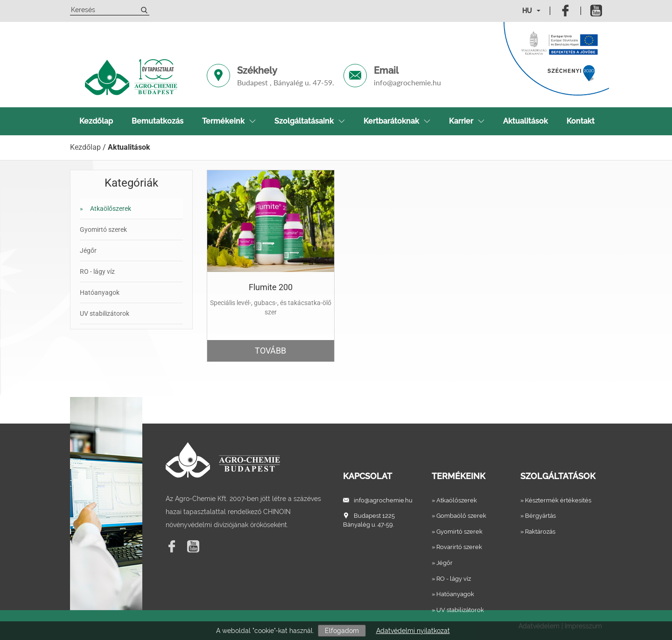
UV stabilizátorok (105, 313)
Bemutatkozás (157, 121)
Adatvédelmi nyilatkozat (413, 631)
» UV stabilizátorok (458, 610)
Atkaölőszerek (105, 209)
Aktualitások (525, 121)
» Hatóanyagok (453, 594)
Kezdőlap (96, 121)
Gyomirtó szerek (103, 230)
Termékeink (229, 121)
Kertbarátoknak (397, 121)
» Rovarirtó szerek (457, 547)
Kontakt (581, 121)
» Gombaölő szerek (459, 516)
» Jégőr (442, 563)
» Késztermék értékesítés (556, 500)
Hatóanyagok (100, 292)
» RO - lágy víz (451, 579)
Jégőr (88, 250)
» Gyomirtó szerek (457, 532)
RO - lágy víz (97, 271)
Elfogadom (342, 631)
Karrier (467, 121)
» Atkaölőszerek (454, 500)
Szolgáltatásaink (310, 121)
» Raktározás (538, 532)
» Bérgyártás (538, 516)
